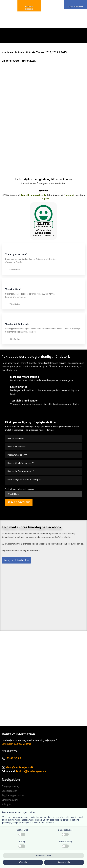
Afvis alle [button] (23, 862)
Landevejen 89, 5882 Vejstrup (16, 744)
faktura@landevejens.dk (31, 771)
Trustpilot (44, 199)
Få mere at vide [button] (44, 856)
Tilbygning (7, 804)
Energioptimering (10, 786)
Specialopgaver (9, 791)
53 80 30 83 (14, 758)
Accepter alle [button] (64, 862)
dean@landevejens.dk (20, 767)
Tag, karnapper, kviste (13, 795)
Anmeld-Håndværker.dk (33, 195)
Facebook (69, 195)
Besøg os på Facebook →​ (16, 560)
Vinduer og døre (10, 800)
